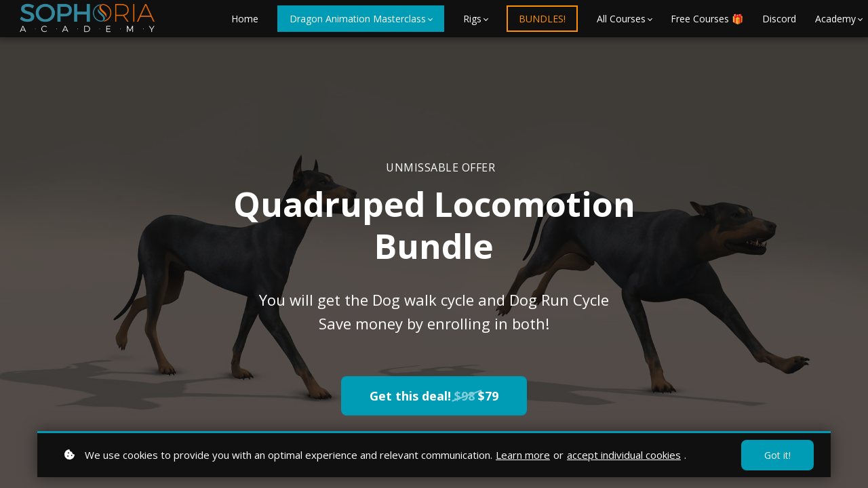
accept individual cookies (624, 455)
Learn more (523, 455)
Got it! (777, 455)
